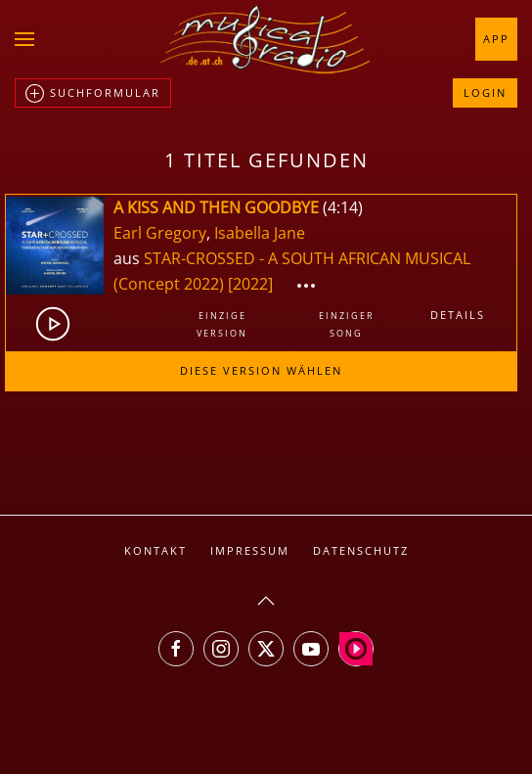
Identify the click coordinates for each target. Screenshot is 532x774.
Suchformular (93, 94)
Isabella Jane (260, 233)
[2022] (250, 284)
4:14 (343, 207)
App (496, 39)
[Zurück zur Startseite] (266, 39)
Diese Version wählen (261, 370)
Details (458, 315)
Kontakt (155, 550)
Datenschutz (361, 550)
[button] (24, 39)
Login (485, 92)
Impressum (250, 550)
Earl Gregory (160, 233)
